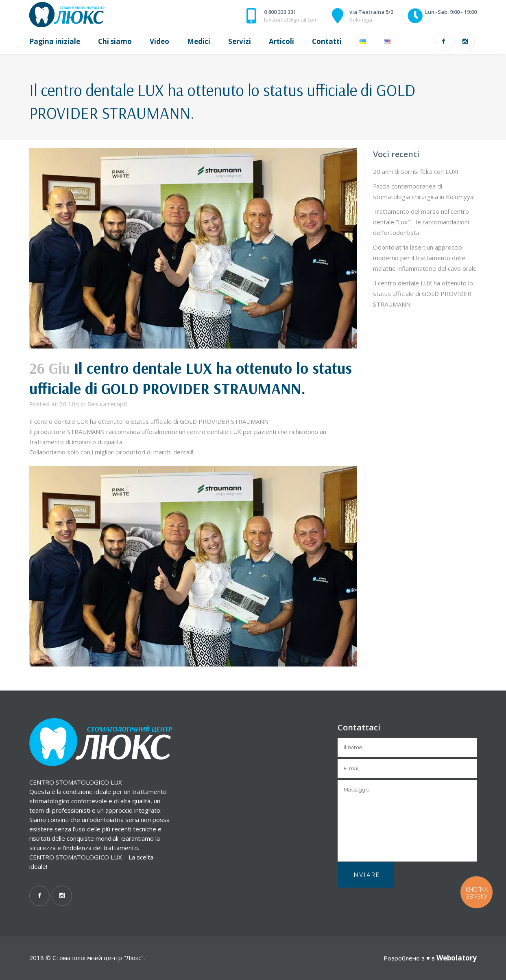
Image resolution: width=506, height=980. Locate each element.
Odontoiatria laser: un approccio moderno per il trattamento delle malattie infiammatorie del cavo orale (425, 258)
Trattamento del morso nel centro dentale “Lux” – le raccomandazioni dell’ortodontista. (421, 222)
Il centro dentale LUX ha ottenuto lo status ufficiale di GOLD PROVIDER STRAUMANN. (423, 294)
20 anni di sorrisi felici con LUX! (415, 171)
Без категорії (107, 404)
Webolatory (457, 958)
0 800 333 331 (280, 12)
